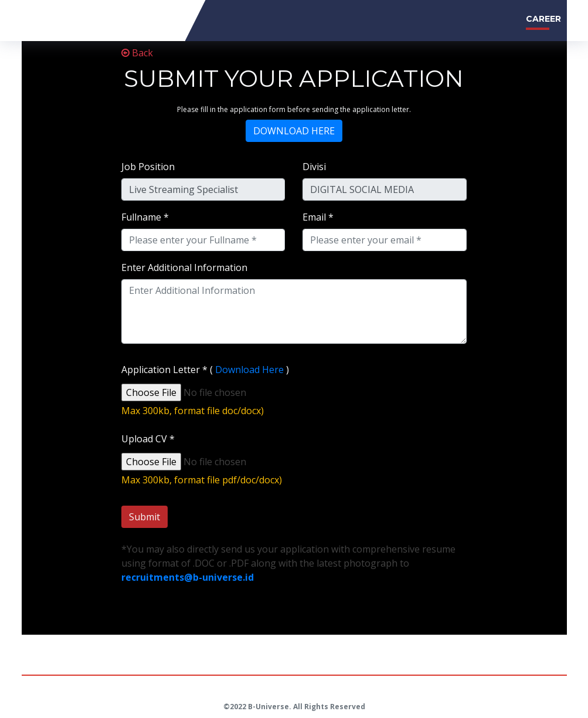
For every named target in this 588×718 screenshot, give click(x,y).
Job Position (148, 167)
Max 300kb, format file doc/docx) (193, 411)
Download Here (249, 370)
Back (137, 53)
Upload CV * (148, 439)
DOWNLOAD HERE (294, 131)
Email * (318, 217)
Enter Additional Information (184, 267)
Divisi (314, 167)
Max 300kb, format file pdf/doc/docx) (202, 480)
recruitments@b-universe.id (188, 577)
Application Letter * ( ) (205, 370)
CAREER (543, 19)
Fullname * (145, 217)
